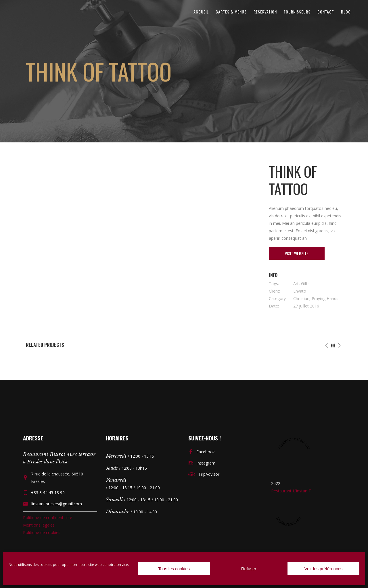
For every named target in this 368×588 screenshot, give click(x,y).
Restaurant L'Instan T (291, 491)
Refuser (249, 569)
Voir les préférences (324, 569)
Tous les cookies (174, 569)
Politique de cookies (42, 532)
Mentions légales (39, 525)
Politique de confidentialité (48, 518)
